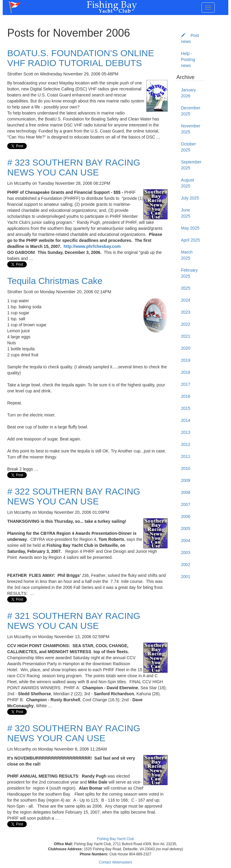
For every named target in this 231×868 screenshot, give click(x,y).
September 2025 (191, 165)
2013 (186, 432)
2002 (186, 565)
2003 (186, 553)
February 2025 (189, 273)
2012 (186, 444)
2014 (186, 420)
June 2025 (186, 213)
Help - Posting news (188, 59)
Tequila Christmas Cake (55, 281)
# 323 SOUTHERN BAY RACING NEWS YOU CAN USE (74, 167)
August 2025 (188, 183)
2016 (186, 396)
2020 (186, 348)
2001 (186, 577)
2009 (186, 480)
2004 (186, 541)
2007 (186, 504)
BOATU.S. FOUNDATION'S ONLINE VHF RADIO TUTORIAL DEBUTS (81, 58)
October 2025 (189, 147)
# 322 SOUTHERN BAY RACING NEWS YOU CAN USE (74, 496)
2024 (186, 300)
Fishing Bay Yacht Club (116, 839)
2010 (186, 468)
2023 (186, 312)
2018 (186, 372)
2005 (186, 528)
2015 (186, 408)
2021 (186, 336)
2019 (186, 360)
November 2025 (191, 129)
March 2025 (187, 255)
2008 (186, 492)
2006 (186, 516)
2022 (186, 324)
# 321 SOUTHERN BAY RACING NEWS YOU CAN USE (74, 621)
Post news (190, 38)
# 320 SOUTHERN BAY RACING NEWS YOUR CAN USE (74, 733)
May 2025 (190, 228)
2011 (186, 456)
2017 (186, 384)
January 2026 (189, 93)
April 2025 (191, 240)
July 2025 (190, 198)
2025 (186, 288)
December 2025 (191, 111)
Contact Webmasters (116, 862)
